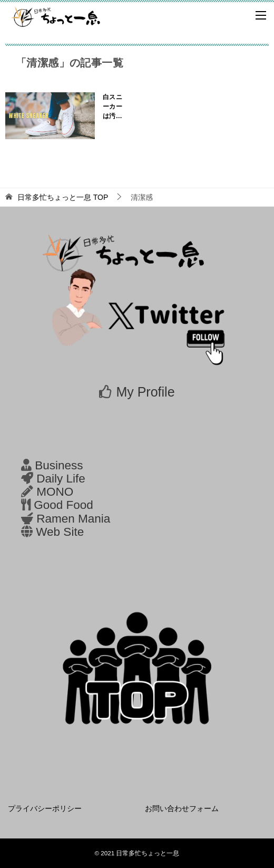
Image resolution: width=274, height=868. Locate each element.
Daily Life (61, 479)
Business (59, 465)
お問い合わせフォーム (182, 808)
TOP (63, 197)
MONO (55, 492)
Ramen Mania (73, 519)
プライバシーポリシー (45, 808)
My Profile (145, 392)
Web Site (60, 532)
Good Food (63, 505)
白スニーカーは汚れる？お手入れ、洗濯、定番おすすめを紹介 (112, 107)
